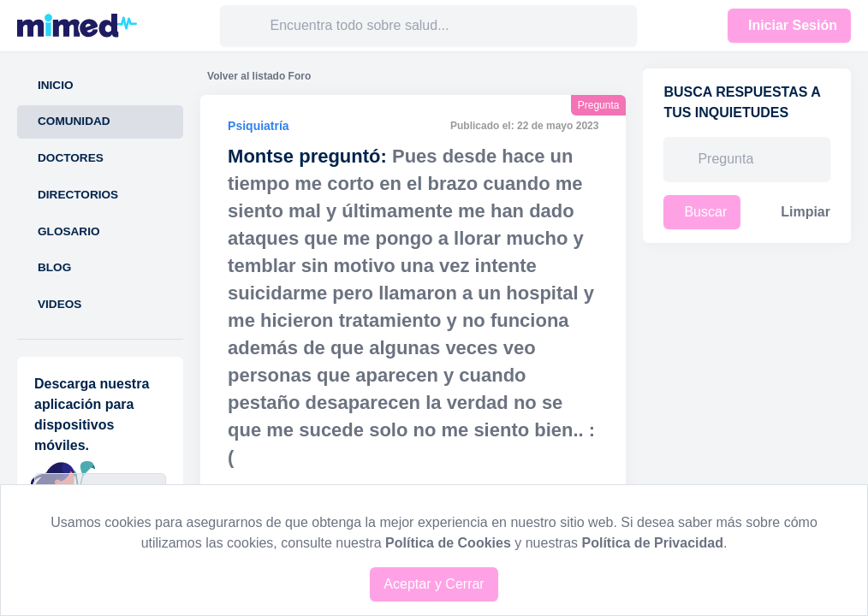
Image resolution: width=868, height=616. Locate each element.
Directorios (78, 195)
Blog (54, 267)
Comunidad (74, 121)
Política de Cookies (448, 543)
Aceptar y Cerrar (434, 584)
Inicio (56, 85)
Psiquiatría (259, 126)
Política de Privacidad (653, 543)
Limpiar (806, 212)
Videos (59, 304)
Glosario (69, 231)
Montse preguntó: (307, 156)
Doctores (71, 158)
